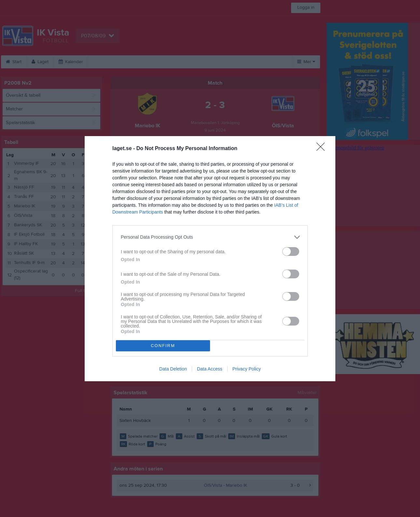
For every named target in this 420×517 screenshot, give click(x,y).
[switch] (291, 252)
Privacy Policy (247, 369)
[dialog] (210, 259)
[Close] (323, 149)
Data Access (210, 369)
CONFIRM (163, 346)
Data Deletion (173, 369)
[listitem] (210, 237)
